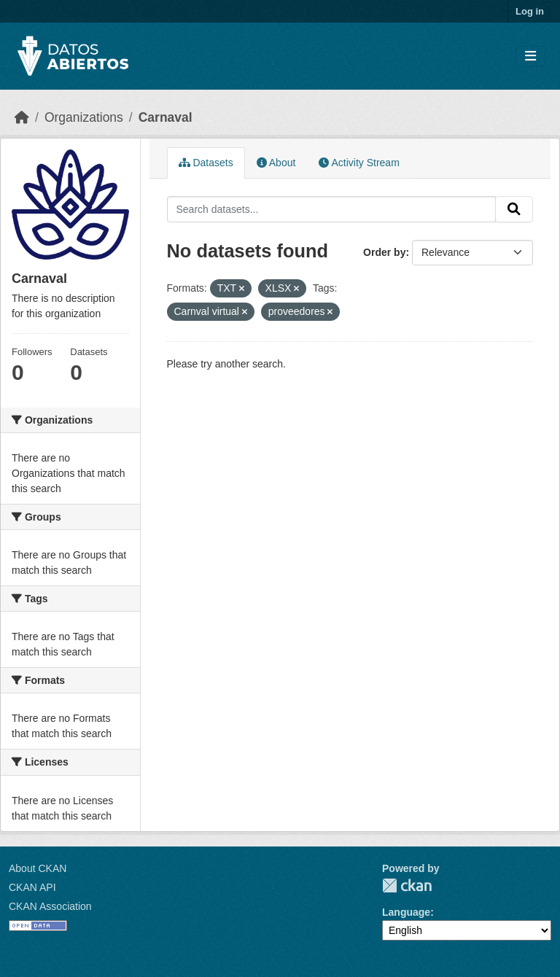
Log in (530, 11)
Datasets (206, 163)
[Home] (22, 117)
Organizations (84, 117)
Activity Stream (359, 163)
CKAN (407, 885)
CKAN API (32, 887)
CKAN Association (50, 906)
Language (406, 912)
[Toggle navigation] (530, 57)
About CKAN (38, 868)
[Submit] (514, 209)
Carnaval (166, 117)
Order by (384, 252)
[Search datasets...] (332, 209)
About (276, 163)
